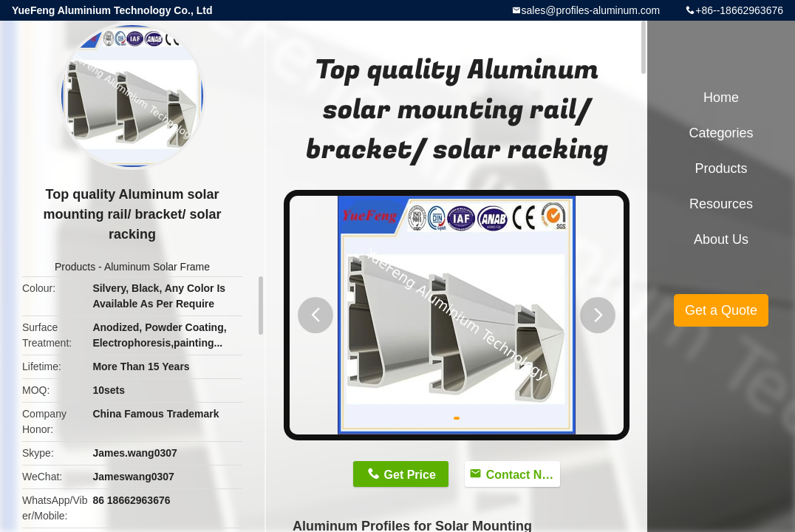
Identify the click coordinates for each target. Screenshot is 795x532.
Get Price (410, 475)
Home (721, 98)
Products (75, 267)
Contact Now (522, 475)
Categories (721, 133)
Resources (721, 204)
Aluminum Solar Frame (157, 267)
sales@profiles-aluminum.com (591, 10)
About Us (721, 239)
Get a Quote (721, 310)
